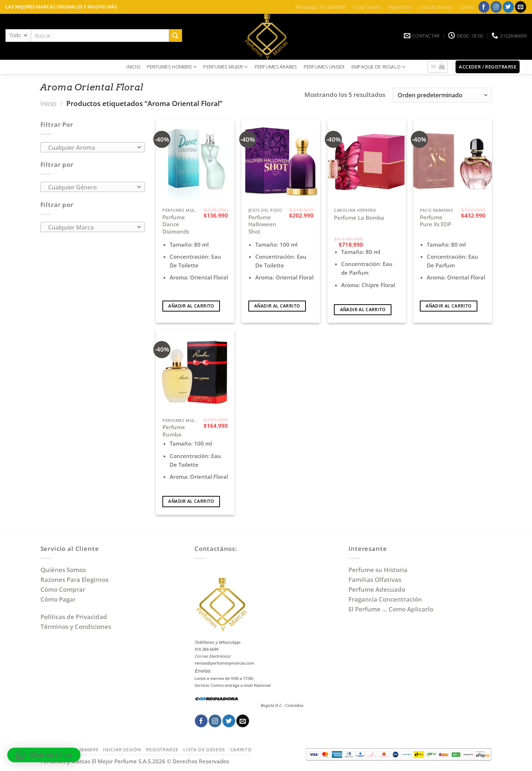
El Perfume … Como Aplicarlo (391, 609)
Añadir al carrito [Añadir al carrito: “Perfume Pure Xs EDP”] (448, 306)
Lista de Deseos (436, 7)
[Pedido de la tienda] (442, 95)
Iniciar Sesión (367, 7)
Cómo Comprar (64, 589)
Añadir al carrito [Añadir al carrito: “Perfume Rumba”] (191, 501)
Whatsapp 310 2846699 (320, 7)
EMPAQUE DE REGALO (379, 67)
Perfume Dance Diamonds (176, 224)
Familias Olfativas (375, 580)
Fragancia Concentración (386, 599)
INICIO (133, 67)
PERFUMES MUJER (225, 67)
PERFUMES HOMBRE (172, 67)
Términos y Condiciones (76, 627)
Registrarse (400, 7)
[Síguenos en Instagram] (496, 7)
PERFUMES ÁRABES (276, 67)
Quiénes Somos (65, 570)
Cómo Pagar (58, 599)
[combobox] (93, 147)
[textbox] (91, 148)
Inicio (48, 103)
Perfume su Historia (378, 570)
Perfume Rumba (174, 431)
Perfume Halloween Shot (262, 224)
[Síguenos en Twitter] (509, 7)
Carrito (467, 7)
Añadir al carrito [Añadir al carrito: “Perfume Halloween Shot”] (277, 306)
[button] (438, 67)
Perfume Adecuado (378, 589)
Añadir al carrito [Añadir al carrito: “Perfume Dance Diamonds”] (191, 306)
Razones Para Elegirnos (76, 580)
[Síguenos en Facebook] (484, 7)
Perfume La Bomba (359, 218)
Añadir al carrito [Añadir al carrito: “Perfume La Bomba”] (363, 310)
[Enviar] (176, 36)
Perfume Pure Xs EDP (436, 221)
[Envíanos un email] (521, 7)
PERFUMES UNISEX (324, 67)
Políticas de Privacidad (74, 617)
